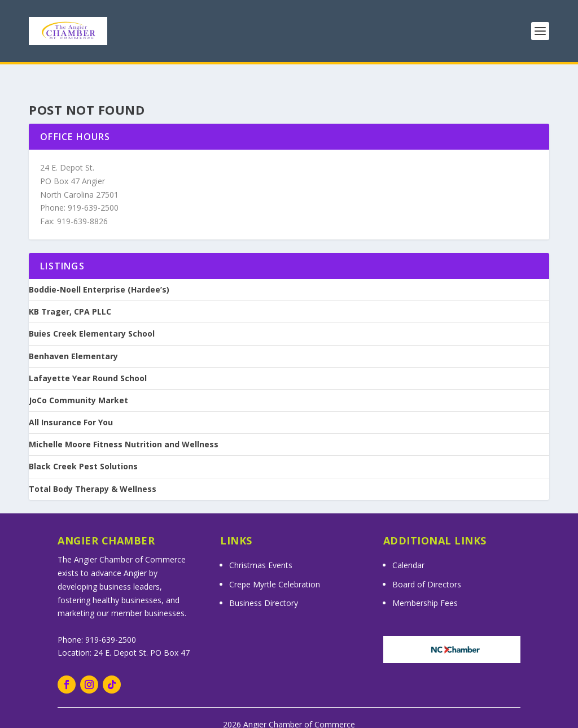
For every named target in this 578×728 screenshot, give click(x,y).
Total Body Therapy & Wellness (93, 474)
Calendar (408, 550)
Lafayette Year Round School (88, 363)
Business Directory (264, 588)
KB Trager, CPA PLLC (70, 297)
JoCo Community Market (78, 386)
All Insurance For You (71, 408)
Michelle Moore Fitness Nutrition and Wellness (124, 430)
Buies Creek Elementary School (92, 319)
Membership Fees (425, 588)
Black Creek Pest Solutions (83, 452)
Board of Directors (427, 569)
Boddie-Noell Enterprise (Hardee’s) (99, 275)
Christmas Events (261, 550)
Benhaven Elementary (73, 341)
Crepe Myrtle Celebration (275, 569)
